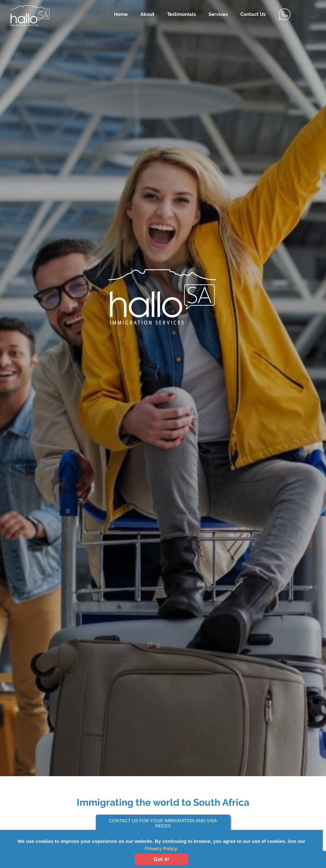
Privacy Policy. (162, 848)
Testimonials (181, 14)
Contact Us (253, 14)
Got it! (162, 859)
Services (218, 14)
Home (121, 14)
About (147, 14)
